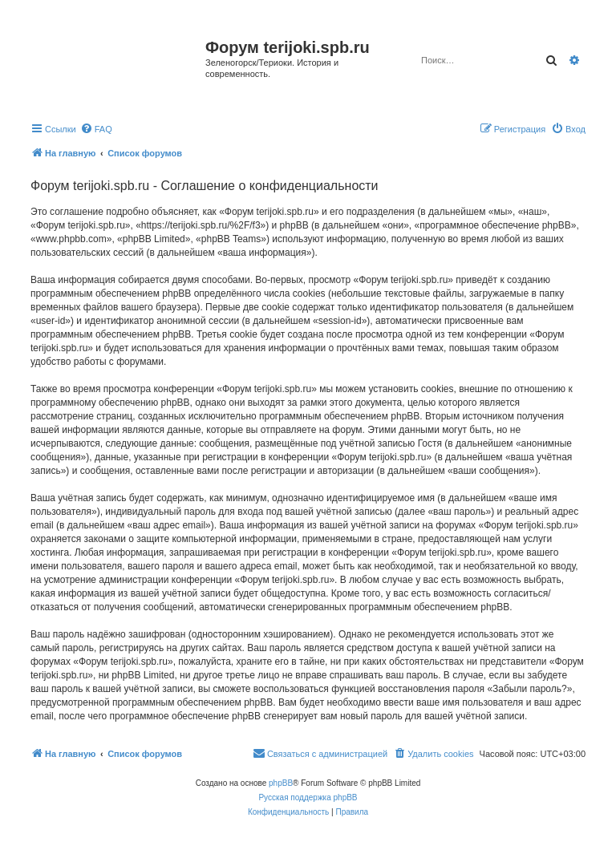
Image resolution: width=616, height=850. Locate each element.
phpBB (281, 783)
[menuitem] (96, 129)
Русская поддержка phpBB (308, 797)
